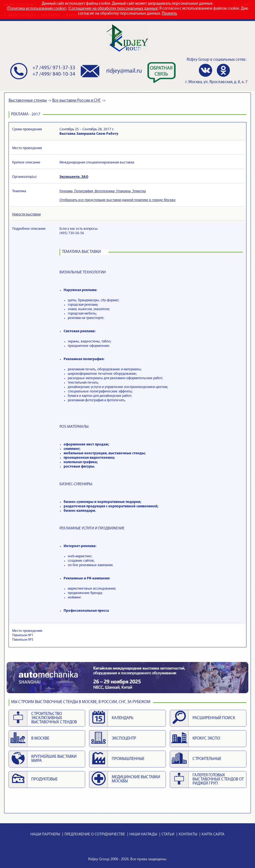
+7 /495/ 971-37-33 (54, 68)
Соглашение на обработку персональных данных (113, 9)
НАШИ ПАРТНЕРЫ (45, 834)
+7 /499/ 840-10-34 (54, 74)
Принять (169, 14)
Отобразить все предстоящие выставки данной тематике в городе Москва (117, 200)
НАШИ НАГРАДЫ (143, 834)
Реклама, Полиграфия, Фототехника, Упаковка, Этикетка (103, 191)
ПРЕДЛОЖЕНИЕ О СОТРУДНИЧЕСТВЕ (95, 834)
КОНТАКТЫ (188, 834)
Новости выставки (26, 214)
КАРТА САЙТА (213, 834)
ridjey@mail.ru (124, 71)
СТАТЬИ (168, 834)
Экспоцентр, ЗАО (74, 177)
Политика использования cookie (37, 9)
